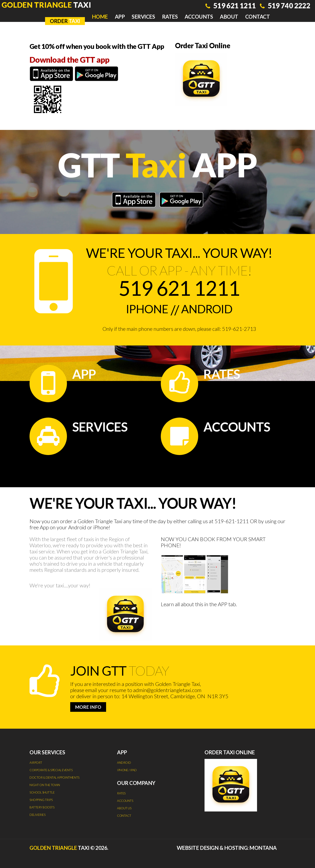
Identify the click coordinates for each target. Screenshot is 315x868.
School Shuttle (42, 792)
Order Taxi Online (206, 46)
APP (223, 604)
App (120, 17)
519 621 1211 (228, 7)
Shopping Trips (41, 800)
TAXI (65, 21)
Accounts (199, 17)
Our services (47, 752)
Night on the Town (45, 785)
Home (100, 17)
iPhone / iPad (127, 770)
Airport (36, 763)
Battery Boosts (42, 807)
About (229, 17)
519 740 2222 (287, 7)
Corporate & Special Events (51, 770)
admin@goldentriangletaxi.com (167, 690)
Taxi (49, 5)
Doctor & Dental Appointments (54, 777)
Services (143, 17)
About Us (124, 808)
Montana (263, 848)
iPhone (143, 310)
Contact (258, 17)
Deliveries (37, 815)
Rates (170, 17)
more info (88, 707)
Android (210, 310)
